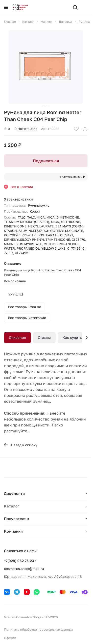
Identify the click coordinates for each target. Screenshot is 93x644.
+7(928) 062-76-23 (19, 561)
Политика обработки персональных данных (38, 629)
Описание (17, 337)
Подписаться (46, 161)
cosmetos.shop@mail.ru (24, 569)
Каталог (12, 506)
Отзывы (44, 337)
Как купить (72, 337)
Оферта (10, 638)
